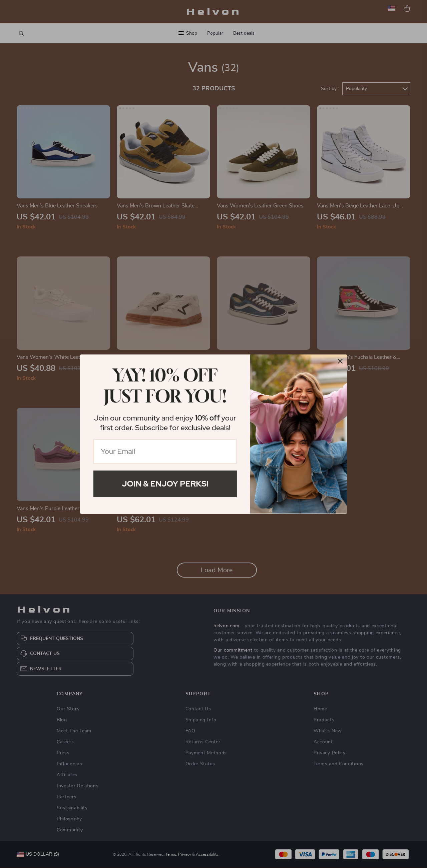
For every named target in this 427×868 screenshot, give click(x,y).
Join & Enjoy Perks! (165, 484)
